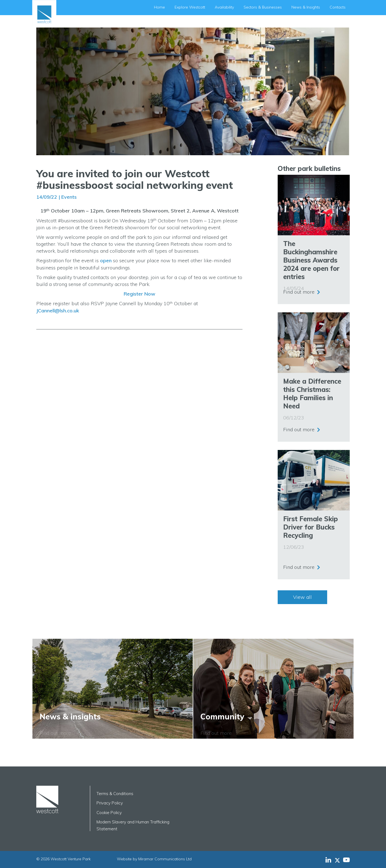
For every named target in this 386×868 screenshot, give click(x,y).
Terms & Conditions (115, 794)
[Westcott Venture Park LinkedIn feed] (328, 860)
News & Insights (306, 7)
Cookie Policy (109, 813)
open (106, 260)
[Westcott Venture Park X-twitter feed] (339, 860)
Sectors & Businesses (263, 7)
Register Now (140, 294)
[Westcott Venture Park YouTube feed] (346, 860)
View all (302, 597)
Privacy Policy (110, 803)
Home (159, 7)
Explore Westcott (190, 7)
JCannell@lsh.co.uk (58, 311)
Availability (224, 7)
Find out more (299, 291)
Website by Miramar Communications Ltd (154, 859)
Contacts (338, 7)
